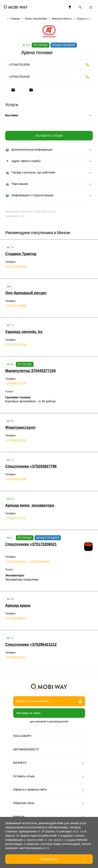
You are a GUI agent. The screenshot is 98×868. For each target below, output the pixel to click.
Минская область (62, 19)
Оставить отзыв (49, 136)
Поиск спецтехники (36, 19)
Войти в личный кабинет (49, 701)
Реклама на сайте (29, 713)
